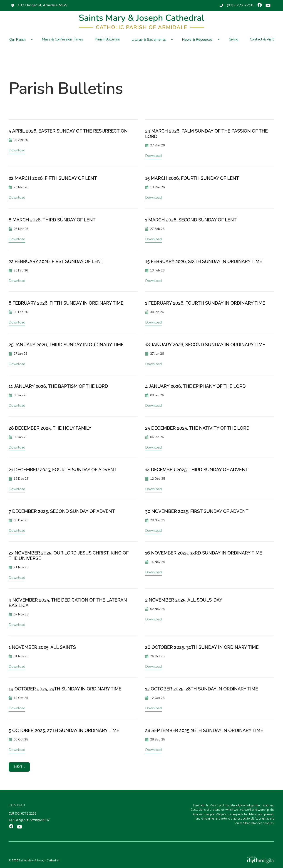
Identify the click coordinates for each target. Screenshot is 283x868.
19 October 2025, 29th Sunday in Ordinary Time (65, 689)
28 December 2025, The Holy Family (50, 428)
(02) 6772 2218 (240, 5)
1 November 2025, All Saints (42, 647)
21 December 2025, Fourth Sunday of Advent (63, 470)
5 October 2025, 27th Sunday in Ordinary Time (64, 730)
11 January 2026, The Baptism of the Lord (58, 386)
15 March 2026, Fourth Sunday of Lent (192, 178)
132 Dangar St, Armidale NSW (43, 5)
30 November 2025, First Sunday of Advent (197, 511)
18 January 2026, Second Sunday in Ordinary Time (205, 345)
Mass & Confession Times (62, 39)
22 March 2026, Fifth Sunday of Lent (53, 178)
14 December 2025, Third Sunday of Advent (197, 470)
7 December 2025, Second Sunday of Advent (62, 511)
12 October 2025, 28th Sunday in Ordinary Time (202, 689)
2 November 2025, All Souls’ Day (184, 600)
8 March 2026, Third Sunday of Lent (52, 220)
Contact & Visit (262, 39)
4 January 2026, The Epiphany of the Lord (195, 386)
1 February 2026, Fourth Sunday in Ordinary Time (205, 303)
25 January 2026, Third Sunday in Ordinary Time (66, 345)
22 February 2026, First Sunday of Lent (56, 261)
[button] (20, 40)
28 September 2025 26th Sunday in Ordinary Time (204, 730)
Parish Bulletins (107, 39)
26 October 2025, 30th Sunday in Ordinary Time (202, 647)
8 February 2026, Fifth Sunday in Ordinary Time (66, 303)
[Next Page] (19, 767)
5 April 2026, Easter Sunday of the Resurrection (68, 131)
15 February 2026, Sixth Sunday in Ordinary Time (204, 261)
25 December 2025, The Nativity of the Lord (197, 428)
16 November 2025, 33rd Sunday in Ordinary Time (204, 553)
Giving (233, 39)
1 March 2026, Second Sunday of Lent (191, 220)
